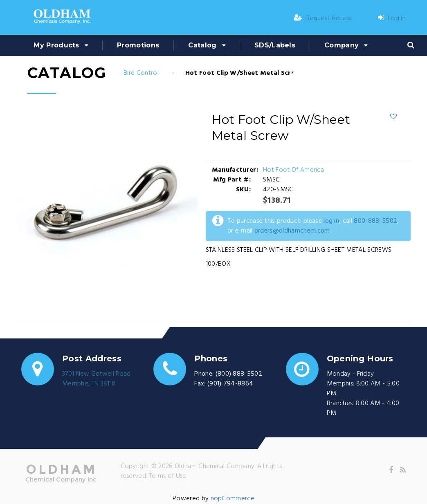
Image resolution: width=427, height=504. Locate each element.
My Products (56, 45)
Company (342, 45)
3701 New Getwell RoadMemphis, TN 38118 (97, 379)
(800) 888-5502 (239, 374)
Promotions (138, 45)
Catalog (202, 45)
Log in (392, 18)
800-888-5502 (375, 221)
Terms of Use (168, 476)
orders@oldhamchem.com (292, 231)
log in (331, 221)
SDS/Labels (275, 45)
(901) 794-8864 (230, 384)
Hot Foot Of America (293, 170)
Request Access (323, 18)
